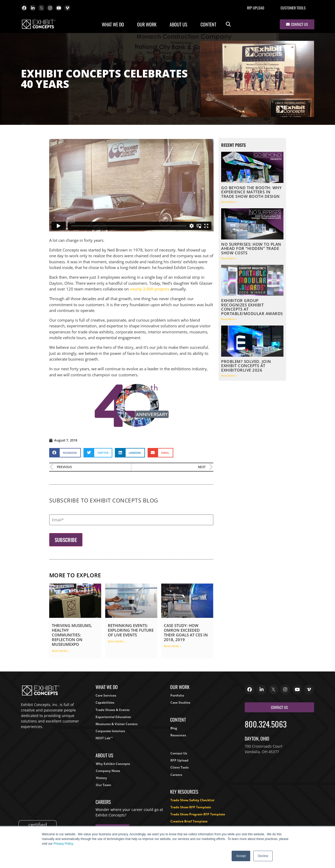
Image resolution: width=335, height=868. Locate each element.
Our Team (104, 785)
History (101, 778)
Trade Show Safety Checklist (192, 800)
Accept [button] (241, 856)
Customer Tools (293, 8)
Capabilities (105, 702)
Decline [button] (263, 856)
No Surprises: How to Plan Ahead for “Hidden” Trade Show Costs (251, 248)
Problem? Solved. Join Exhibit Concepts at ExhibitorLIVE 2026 (246, 366)
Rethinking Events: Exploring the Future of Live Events (131, 630)
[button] (228, 24)
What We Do (114, 24)
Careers (176, 775)
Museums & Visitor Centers (117, 724)
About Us (180, 24)
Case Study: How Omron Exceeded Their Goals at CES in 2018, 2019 (186, 632)
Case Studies (180, 702)
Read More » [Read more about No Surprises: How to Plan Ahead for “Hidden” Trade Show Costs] (229, 258)
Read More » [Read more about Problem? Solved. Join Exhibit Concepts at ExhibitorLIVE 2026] (229, 376)
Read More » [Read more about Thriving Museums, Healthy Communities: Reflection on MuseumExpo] (61, 651)
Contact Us (179, 753)
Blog (174, 728)
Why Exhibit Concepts (113, 764)
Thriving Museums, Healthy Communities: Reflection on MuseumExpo (72, 635)
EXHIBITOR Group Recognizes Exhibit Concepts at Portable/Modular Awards (252, 307)
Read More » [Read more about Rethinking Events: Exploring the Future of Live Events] (117, 641)
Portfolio (177, 695)
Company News (108, 771)
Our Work (148, 24)
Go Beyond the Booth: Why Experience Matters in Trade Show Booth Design (251, 192)
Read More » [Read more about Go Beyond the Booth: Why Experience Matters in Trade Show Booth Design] (229, 202)
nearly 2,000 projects (150, 289)
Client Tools (180, 767)
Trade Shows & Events (113, 710)
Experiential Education (113, 717)
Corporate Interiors (110, 731)
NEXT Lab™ (104, 738)
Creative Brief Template (189, 821)
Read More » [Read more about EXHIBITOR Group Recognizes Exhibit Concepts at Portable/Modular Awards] (229, 319)
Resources (178, 735)
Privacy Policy (63, 844)
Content (210, 24)
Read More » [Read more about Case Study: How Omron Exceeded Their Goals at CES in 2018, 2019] (173, 646)
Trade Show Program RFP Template (198, 814)
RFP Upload (256, 8)
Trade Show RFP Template (191, 807)
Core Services (106, 695)
